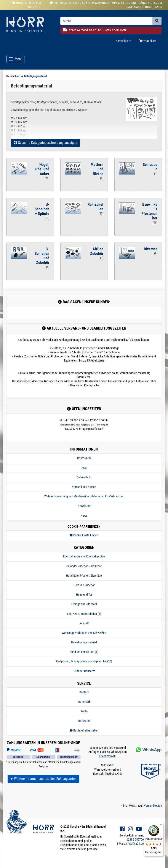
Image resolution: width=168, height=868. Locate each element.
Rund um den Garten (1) (84, 652)
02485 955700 (108, 756)
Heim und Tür (84, 595)
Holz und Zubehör (84, 585)
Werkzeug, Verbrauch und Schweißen (84, 633)
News (84, 516)
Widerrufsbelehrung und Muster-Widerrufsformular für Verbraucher (84, 496)
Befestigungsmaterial (84, 642)
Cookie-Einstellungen (84, 535)
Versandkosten (153, 806)
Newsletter (84, 506)
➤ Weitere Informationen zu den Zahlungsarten (43, 779)
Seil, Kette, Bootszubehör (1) (84, 614)
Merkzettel (84, 721)
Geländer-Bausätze (84, 671)
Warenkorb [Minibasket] (148, 41)
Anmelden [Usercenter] (123, 41)
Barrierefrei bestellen (84, 730)
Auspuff (84, 623)
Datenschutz (84, 477)
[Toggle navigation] (15, 59)
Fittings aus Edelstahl (84, 604)
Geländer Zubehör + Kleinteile (84, 566)
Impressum (84, 458)
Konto (84, 711)
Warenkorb (84, 702)
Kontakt (84, 692)
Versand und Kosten (84, 487)
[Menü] (161, 825)
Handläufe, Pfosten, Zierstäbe (84, 576)
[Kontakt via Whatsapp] (148, 750)
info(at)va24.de (135, 844)
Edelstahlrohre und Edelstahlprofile (84, 556)
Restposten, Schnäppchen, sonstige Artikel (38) (84, 661)
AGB (84, 468)
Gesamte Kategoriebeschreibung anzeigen (45, 143)
